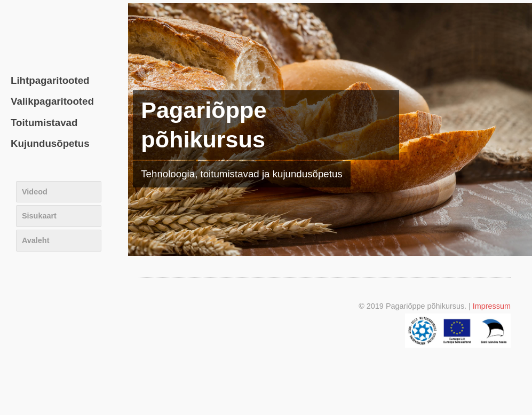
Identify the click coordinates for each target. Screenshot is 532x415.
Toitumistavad (44, 123)
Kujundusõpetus (50, 143)
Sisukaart (39, 216)
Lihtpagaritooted (50, 80)
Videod (35, 192)
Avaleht (35, 240)
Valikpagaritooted (52, 101)
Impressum (492, 306)
